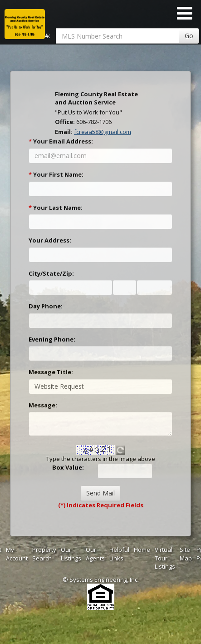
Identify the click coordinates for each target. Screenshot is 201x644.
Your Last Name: (56, 208)
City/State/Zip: (51, 273)
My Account (17, 554)
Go (189, 36)
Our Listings (71, 554)
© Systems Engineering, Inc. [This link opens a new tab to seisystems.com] (101, 580)
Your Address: (50, 240)
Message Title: (51, 372)
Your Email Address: (61, 141)
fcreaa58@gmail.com (103, 132)
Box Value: (68, 467)
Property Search (44, 554)
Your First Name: (56, 174)
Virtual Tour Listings (165, 558)
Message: (43, 405)
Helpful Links (119, 554)
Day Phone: (46, 306)
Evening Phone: (52, 339)
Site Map (186, 554)
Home (142, 550)
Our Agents (95, 554)
